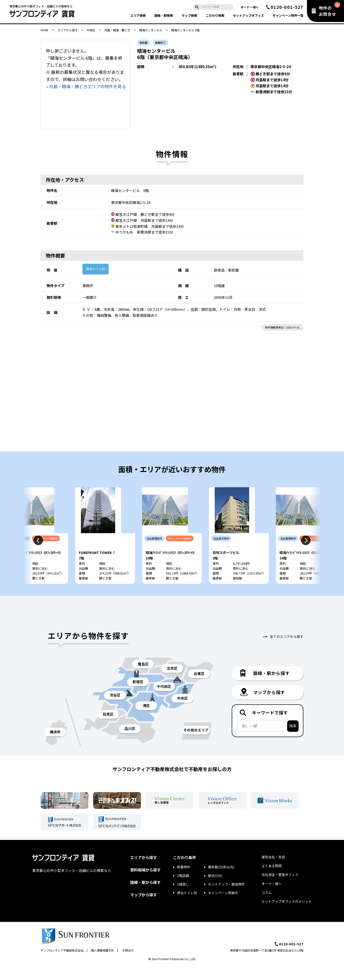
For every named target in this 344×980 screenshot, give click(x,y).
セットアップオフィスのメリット (287, 915)
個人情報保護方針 (102, 964)
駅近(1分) (215, 889)
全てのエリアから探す (287, 651)
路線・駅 (164, 15)
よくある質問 (272, 880)
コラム (267, 906)
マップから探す (144, 909)
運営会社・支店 (273, 871)
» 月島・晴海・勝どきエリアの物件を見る (86, 86)
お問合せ (128, 964)
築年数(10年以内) (221, 881)
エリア (138, 15)
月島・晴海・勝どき (117, 30)
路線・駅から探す (145, 896)
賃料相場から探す (145, 884)
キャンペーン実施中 (223, 907)
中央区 (91, 30)
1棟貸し (183, 898)
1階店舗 (183, 889)
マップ (189, 15)
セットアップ (248, 15)
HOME (45, 30)
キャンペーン (288, 15)
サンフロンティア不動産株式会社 (62, 964)
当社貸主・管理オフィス (280, 888)
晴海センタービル (151, 30)
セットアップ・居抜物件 (226, 898)
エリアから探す (68, 30)
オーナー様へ (250, 7)
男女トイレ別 (96, 269)
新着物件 (184, 881)
